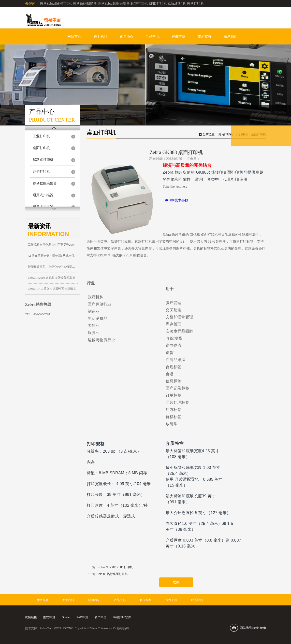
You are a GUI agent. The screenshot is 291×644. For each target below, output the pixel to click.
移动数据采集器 (45, 183)
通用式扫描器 (43, 195)
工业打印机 (41, 136)
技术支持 (204, 36)
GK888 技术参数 (176, 200)
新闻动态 (126, 36)
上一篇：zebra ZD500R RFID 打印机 (110, 567)
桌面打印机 (41, 148)
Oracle (66, 617)
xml (256, 628)
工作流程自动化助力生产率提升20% (51, 245)
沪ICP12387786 (64, 628)
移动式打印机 (43, 160)
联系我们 (231, 36)
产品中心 (152, 36)
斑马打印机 (226, 134)
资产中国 (101, 617)
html (262, 628)
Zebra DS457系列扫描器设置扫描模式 (52, 289)
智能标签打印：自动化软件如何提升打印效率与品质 (53, 267)
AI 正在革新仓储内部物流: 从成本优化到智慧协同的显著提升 (53, 256)
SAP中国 (82, 617)
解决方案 (178, 36)
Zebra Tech (46, 628)
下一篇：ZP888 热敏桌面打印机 (107, 574)
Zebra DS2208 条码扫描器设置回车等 (51, 278)
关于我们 (100, 36)
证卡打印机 (41, 172)
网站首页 (74, 36)
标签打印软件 (122, 617)
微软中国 (49, 617)
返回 (176, 582)
